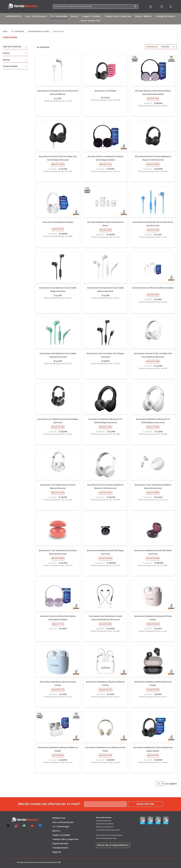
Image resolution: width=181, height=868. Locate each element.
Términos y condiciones (105, 827)
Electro (56, 831)
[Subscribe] (145, 804)
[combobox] (96, 7)
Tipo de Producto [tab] (12, 47)
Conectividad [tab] (10, 66)
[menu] (90, 19)
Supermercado (60, 844)
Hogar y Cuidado (61, 835)
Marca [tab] (6, 60)
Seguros (57, 852)
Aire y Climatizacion (63, 822)
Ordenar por (152, 47)
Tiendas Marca (60, 848)
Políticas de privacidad (105, 824)
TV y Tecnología (18, 32)
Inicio (5, 32)
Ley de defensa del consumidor (108, 830)
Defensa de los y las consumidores (109, 835)
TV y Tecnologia (61, 827)
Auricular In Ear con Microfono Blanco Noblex (153, 288)
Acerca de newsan (104, 818)
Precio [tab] (6, 53)
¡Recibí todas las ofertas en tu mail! (49, 804)
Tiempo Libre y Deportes (65, 839)
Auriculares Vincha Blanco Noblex (58, 222)
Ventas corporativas (104, 821)
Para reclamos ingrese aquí (106, 838)
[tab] (69, 818)
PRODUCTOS (59, 818)
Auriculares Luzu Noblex (105, 91)
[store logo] (25, 7)
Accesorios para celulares (39, 32)
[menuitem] (14, 16)
